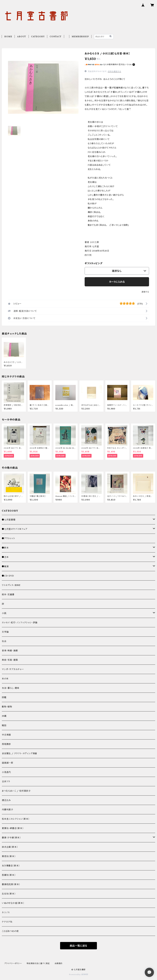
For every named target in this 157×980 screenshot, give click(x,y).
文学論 (5, 632)
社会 (4, 641)
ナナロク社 (7, 922)
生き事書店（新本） (11, 866)
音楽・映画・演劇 (10, 651)
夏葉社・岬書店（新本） (13, 828)
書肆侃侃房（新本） (11, 884)
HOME (8, 36)
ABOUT (22, 36)
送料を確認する (114, 71)
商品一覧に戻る (79, 946)
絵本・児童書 (8, 594)
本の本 (5, 679)
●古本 (5, 557)
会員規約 (58, 963)
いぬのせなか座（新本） (13, 903)
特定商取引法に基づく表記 (38, 963)
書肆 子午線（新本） (11, 838)
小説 (4, 613)
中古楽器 (6, 735)
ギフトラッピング (94, 263)
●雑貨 (5, 566)
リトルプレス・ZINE (11, 585)
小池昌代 (6, 772)
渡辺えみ (6, 800)
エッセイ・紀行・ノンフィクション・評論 (20, 623)
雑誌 (4, 725)
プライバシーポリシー (13, 963)
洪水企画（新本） (10, 847)
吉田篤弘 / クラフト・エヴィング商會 (19, 753)
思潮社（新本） (9, 875)
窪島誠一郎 (8, 763)
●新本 (5, 548)
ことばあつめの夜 (10, 931)
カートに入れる (117, 282)
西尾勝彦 (6, 744)
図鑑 (4, 697)
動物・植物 (7, 707)
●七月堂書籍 (9, 520)
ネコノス (6, 912)
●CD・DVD (8, 576)
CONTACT (56, 36)
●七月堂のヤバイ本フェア (15, 529)
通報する (145, 292)
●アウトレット (8, 538)
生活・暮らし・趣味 (11, 688)
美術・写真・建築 (10, 660)
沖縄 (4, 716)
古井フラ (6, 781)
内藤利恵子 (8, 810)
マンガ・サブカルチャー (13, 669)
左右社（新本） (9, 894)
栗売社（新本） (9, 856)
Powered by (78, 974)
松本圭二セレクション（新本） (16, 819)
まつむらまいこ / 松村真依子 (16, 791)
